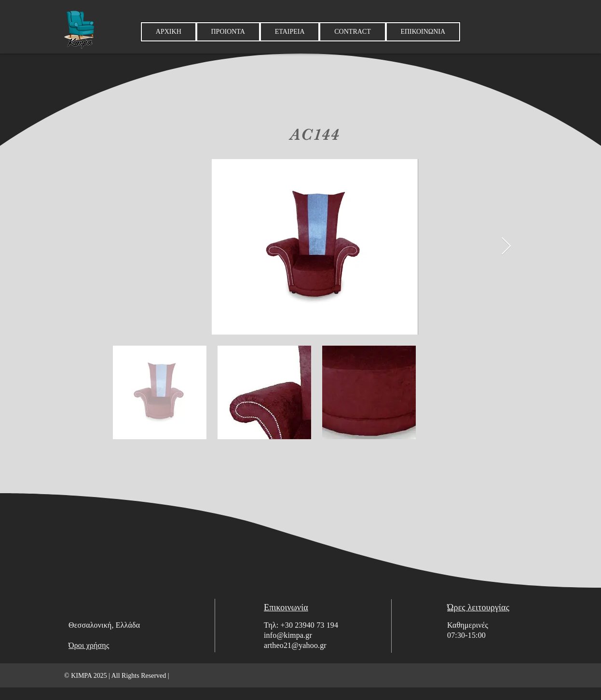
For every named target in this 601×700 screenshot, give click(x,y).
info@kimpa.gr (288, 635)
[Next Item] (506, 247)
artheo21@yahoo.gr (295, 645)
